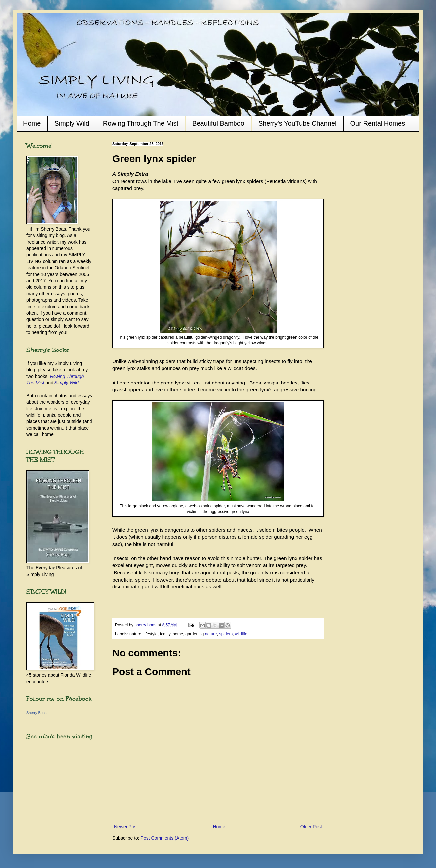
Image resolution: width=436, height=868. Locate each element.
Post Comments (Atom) (165, 838)
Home (32, 123)
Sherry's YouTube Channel (297, 123)
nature (211, 634)
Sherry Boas (36, 713)
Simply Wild (72, 123)
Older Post (311, 827)
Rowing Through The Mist (141, 123)
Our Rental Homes (378, 123)
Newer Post (126, 827)
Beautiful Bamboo (218, 123)
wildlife (241, 634)
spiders (226, 634)
